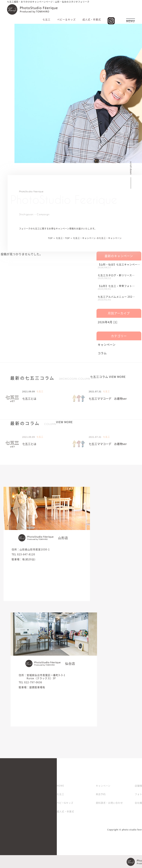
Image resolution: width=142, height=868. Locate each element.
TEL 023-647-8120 (23, 554)
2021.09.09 (29, 391)
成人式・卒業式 (65, 811)
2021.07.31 (95, 391)
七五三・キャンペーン (84, 238)
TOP (50, 238)
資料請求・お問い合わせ (109, 803)
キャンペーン (107, 345)
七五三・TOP (63, 238)
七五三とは (29, 398)
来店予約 (101, 794)
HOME (61, 786)
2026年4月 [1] (108, 322)
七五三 (61, 794)
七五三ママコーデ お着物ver (108, 398)
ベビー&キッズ (65, 803)
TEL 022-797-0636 (30, 682)
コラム (102, 353)
